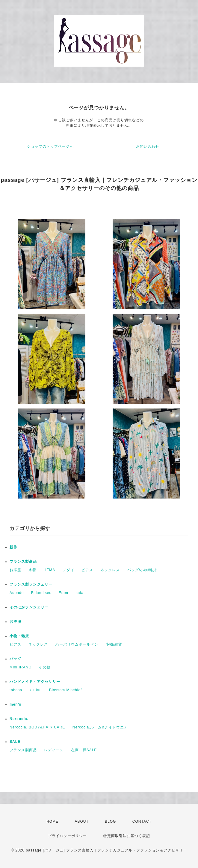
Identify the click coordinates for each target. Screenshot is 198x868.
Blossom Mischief (65, 690)
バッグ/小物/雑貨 (142, 570)
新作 (13, 547)
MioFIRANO (21, 667)
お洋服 (15, 570)
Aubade (17, 593)
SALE (15, 742)
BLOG (110, 821)
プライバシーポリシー (67, 836)
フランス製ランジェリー (31, 584)
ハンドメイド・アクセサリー (35, 682)
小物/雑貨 (114, 644)
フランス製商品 (23, 562)
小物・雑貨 (19, 636)
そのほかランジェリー (29, 607)
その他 (45, 667)
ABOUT (81, 821)
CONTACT (142, 821)
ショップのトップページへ (50, 146)
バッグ (15, 659)
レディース (54, 750)
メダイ (68, 570)
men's (15, 704)
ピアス (87, 570)
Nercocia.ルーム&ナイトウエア (100, 727)
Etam (64, 593)
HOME (52, 821)
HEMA (50, 570)
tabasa (16, 690)
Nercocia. (19, 719)
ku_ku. (35, 690)
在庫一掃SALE (84, 750)
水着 (32, 570)
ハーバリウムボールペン (77, 644)
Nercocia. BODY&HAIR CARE (37, 727)
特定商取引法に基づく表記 (127, 836)
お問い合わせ (148, 146)
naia (80, 593)
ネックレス (110, 570)
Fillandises (41, 593)
